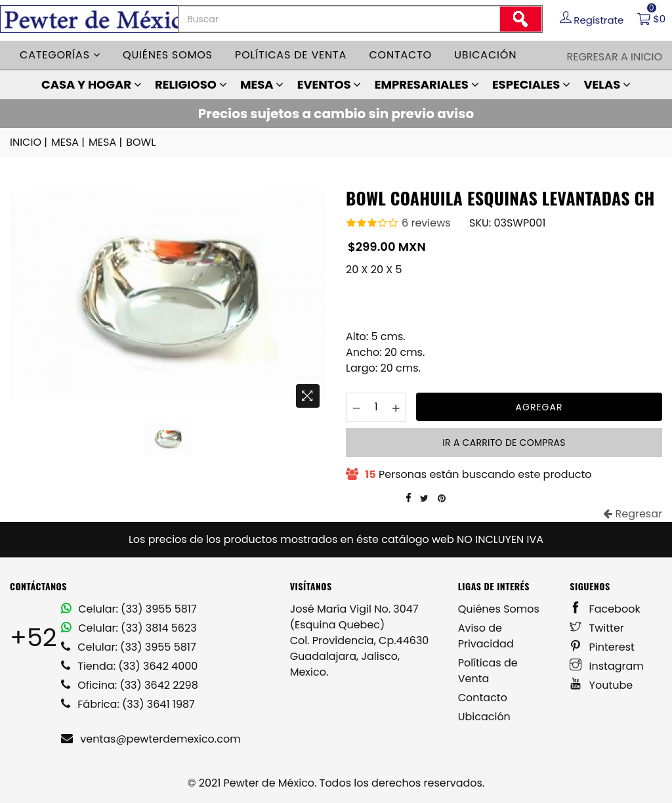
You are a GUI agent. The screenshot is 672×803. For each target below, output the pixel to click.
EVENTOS (329, 84)
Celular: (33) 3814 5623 (129, 628)
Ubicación (485, 55)
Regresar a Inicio (614, 57)
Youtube (601, 685)
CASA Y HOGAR (92, 84)
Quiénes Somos (499, 609)
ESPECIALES (531, 84)
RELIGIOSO (191, 84)
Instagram (607, 666)
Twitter (597, 628)
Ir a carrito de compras (504, 443)
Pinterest (602, 647)
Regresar (633, 514)
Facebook (605, 609)
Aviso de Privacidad (486, 636)
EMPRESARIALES (427, 84)
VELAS (607, 84)
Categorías (60, 55)
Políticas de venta (291, 55)
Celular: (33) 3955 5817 (129, 609)
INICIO (30, 142)
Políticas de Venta (488, 671)
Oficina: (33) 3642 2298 (130, 685)
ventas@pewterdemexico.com (151, 739)
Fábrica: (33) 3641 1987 (128, 704)
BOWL (141, 142)
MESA (262, 84)
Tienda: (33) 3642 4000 (129, 666)
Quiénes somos (168, 55)
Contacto (400, 55)
